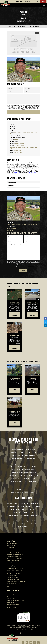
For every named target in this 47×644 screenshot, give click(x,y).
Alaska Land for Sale (30, 450)
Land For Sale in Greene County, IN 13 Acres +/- (15, 303)
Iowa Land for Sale (24, 461)
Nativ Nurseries (11, 599)
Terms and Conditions (15, 630)
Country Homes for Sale (13, 507)
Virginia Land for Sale (16, 490)
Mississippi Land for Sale (17, 470)
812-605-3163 (33, 172)
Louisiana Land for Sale (30, 464)
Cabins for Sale (25, 504)
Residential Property (29, 132)
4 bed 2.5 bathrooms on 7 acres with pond (32, 378)
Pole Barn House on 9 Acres (15, 411)
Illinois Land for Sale (30, 458)
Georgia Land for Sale (18, 458)
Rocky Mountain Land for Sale (15, 572)
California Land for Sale (30, 452)
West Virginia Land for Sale (30, 490)
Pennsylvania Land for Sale (30, 481)
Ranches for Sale (18, 512)
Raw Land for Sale (29, 512)
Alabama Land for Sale (18, 450)
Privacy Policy (31, 266)
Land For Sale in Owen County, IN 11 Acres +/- (15, 336)
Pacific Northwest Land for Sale (15, 585)
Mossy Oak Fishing (12, 606)
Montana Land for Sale (17, 473)
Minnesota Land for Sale (30, 467)
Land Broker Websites (32, 632)
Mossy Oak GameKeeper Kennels (15, 600)
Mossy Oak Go (11, 602)
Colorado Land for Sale (18, 455)
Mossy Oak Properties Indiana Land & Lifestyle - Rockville (23, 148)
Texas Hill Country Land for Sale (15, 568)
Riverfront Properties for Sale (18, 518)
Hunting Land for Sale (31, 509)
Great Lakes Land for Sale (14, 579)
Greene (16, 139)
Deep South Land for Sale (14, 583)
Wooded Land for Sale (23, 527)
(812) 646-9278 (17, 151)
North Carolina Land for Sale (31, 475)
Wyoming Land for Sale (30, 493)
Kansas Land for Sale (35, 461)
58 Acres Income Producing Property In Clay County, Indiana (15, 378)
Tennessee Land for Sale (18, 487)
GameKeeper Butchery (13, 604)
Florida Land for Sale (30, 455)
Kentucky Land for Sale (17, 464)
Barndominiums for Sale (13, 504)
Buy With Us (28, 2)
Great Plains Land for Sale (14, 574)
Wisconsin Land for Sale (17, 493)
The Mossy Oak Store (13, 608)
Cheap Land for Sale (35, 504)
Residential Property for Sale (31, 515)
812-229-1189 (16, 172)
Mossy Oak (10, 593)
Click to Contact (17, 152)
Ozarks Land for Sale (12, 576)
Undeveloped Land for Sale (29, 521)
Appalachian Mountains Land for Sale (16, 581)
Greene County (21, 21)
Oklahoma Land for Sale (29, 478)
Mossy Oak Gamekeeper (13, 595)
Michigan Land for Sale (17, 467)
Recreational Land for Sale (15, 515)
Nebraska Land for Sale (30, 473)
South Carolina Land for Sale (16, 484)
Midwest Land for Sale (13, 578)
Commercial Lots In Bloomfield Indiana (32, 303)
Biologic (9, 597)
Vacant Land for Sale (15, 524)
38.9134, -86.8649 (19, 143)
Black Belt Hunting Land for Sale (15, 570)
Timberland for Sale (16, 521)
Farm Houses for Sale (26, 507)
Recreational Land (18, 132)
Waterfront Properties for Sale (30, 524)
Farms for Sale (37, 507)
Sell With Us (19, 2)
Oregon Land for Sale (16, 481)
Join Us (36, 2)
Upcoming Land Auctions (13, 562)
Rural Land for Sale (32, 518)
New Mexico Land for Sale (16, 475)
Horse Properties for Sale (17, 509)
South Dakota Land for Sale (32, 484)
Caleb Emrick (21, 146)
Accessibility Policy (32, 630)
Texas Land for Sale (31, 487)
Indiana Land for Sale (12, 461)
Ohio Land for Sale (17, 478)
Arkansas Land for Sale (17, 452)
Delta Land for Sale (12, 587)
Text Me (10, 231)
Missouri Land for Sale (30, 470)
